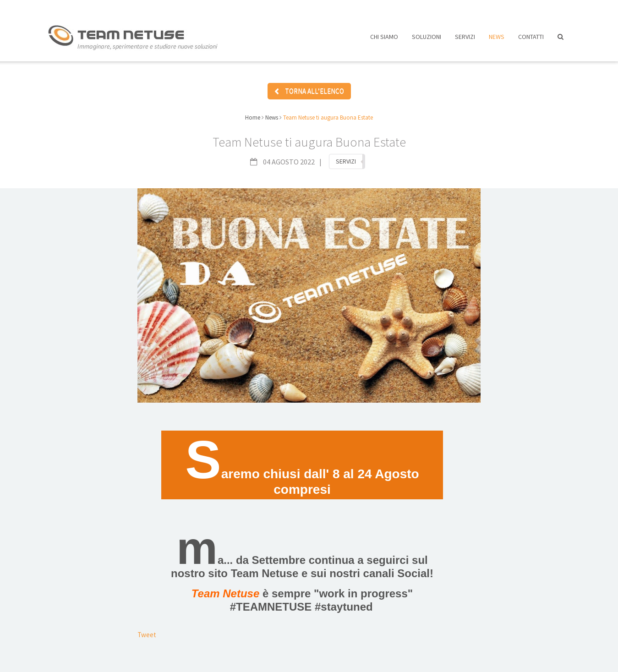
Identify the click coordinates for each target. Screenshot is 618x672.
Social (413, 570)
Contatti (531, 40)
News (497, 40)
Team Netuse (265, 570)
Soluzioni (427, 40)
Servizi (465, 40)
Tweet (147, 631)
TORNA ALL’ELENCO (309, 88)
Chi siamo (384, 40)
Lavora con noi (413, 8)
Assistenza (473, 8)
